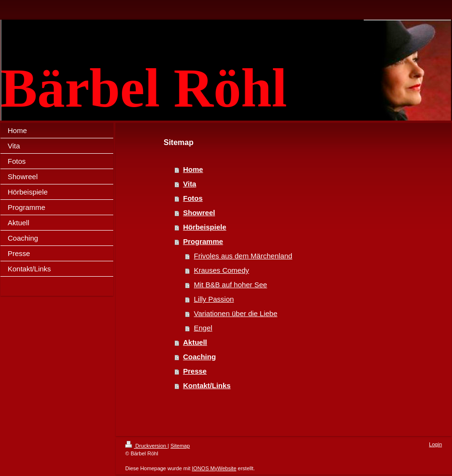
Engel (203, 328)
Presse (195, 371)
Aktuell (195, 342)
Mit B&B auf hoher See (231, 285)
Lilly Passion (214, 299)
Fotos (193, 198)
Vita (190, 184)
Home (193, 169)
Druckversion (146, 446)
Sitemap (180, 446)
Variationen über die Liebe (236, 313)
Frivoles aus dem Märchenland (243, 256)
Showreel (199, 213)
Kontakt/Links (207, 385)
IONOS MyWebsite (214, 468)
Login (435, 444)
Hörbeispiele (205, 227)
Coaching (200, 357)
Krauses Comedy (221, 270)
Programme (203, 241)
